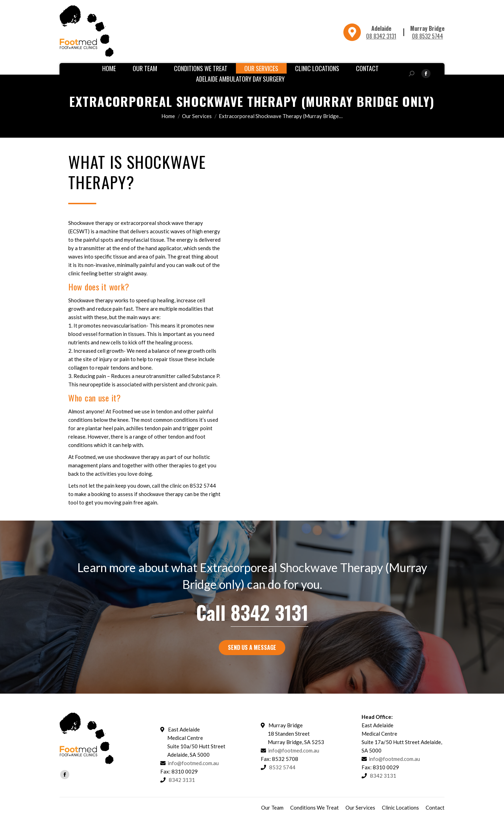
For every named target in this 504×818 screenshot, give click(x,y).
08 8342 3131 (381, 36)
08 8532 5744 (428, 36)
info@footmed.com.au (193, 763)
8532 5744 (282, 767)
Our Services (197, 116)
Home (168, 116)
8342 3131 (269, 612)
